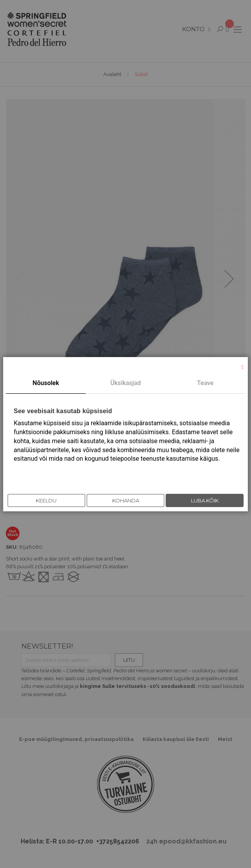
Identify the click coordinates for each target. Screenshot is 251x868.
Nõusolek (46, 383)
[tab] (46, 384)
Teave (205, 383)
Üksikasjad (125, 383)
